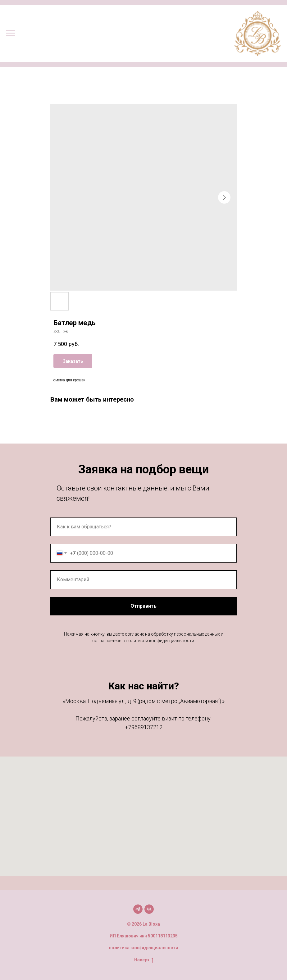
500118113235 (163, 936)
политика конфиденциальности (143, 948)
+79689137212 (144, 727)
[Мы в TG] (138, 909)
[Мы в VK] (149, 909)
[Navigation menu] (11, 33)
